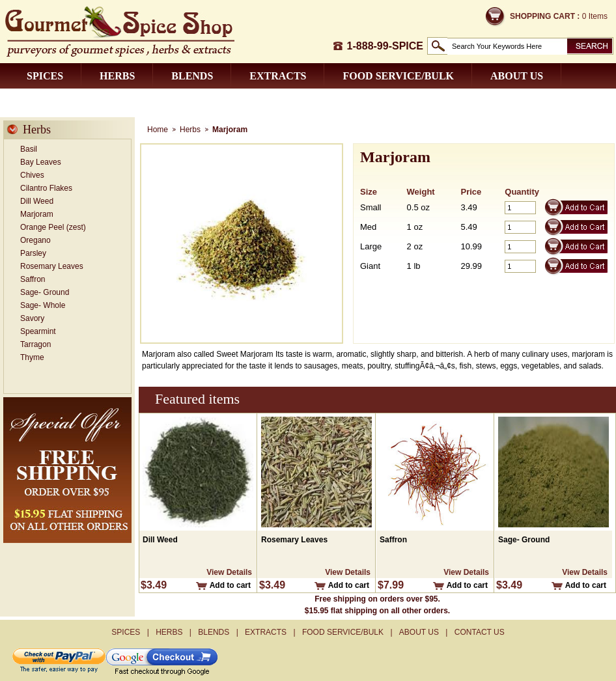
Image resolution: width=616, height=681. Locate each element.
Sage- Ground (45, 292)
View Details (229, 572)
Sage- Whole (43, 305)
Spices (45, 76)
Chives (32, 175)
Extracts (278, 76)
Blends (192, 76)
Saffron (33, 279)
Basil (29, 149)
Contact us (60, 101)
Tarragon (35, 344)
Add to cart (230, 585)
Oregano (35, 240)
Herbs (117, 76)
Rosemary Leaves (52, 266)
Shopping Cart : (545, 16)
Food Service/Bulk (398, 76)
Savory (32, 318)
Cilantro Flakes (46, 188)
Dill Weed (37, 201)
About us (517, 76)
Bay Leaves (41, 162)
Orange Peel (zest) (53, 227)
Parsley (33, 253)
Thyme (32, 357)
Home (158, 130)
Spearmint (38, 331)
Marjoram (37, 214)
